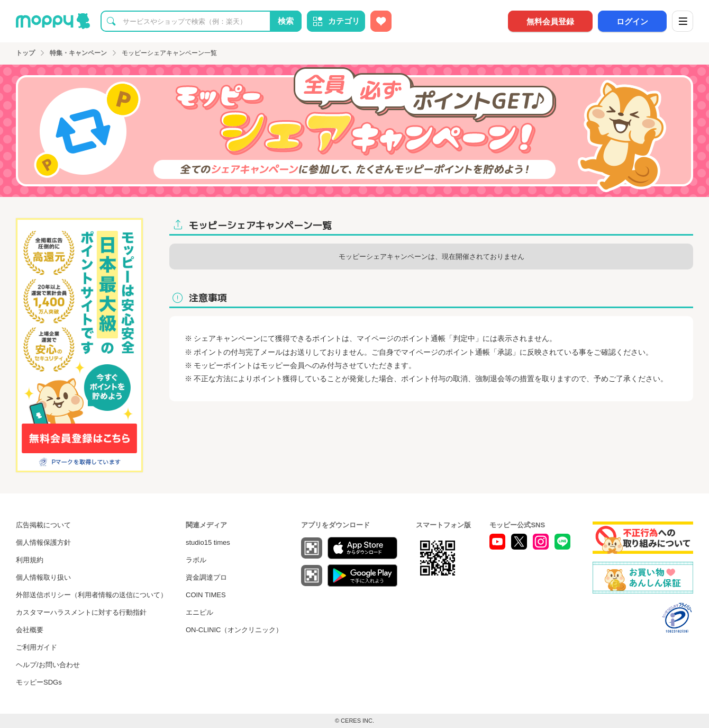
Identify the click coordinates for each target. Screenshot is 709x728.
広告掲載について (43, 525)
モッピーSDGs (39, 682)
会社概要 (30, 630)
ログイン (632, 21)
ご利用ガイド (37, 647)
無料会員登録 (550, 21)
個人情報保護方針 (43, 542)
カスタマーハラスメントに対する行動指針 (81, 612)
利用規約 (30, 560)
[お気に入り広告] (381, 21)
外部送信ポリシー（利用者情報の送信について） (92, 595)
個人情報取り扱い (43, 577)
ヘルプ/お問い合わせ (48, 665)
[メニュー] (683, 21)
